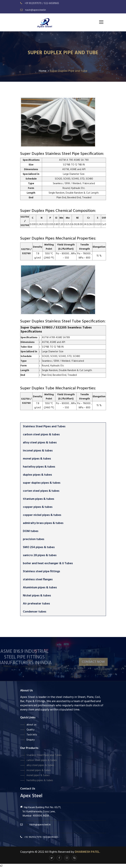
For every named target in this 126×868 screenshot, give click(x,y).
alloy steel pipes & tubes (40, 443)
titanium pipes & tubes (39, 499)
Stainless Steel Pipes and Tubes (44, 427)
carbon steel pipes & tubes (41, 435)
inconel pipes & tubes (38, 451)
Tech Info (32, 735)
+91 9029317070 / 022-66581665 (42, 3)
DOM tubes (31, 531)
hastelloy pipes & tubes (39, 467)
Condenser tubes (35, 612)
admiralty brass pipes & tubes (43, 523)
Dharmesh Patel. (87, 852)
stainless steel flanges (38, 580)
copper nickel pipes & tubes (42, 515)
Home (44, 71)
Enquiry (31, 740)
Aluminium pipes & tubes (40, 588)
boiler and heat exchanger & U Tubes (48, 563)
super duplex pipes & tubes (42, 483)
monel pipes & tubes (37, 459)
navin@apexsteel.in (35, 10)
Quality (30, 730)
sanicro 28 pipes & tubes (40, 555)
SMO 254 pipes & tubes (39, 547)
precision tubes (34, 539)
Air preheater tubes (36, 604)
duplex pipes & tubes (37, 475)
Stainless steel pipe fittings (41, 571)
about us (32, 725)
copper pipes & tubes (38, 507)
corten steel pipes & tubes (41, 491)
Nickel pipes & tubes (37, 596)
